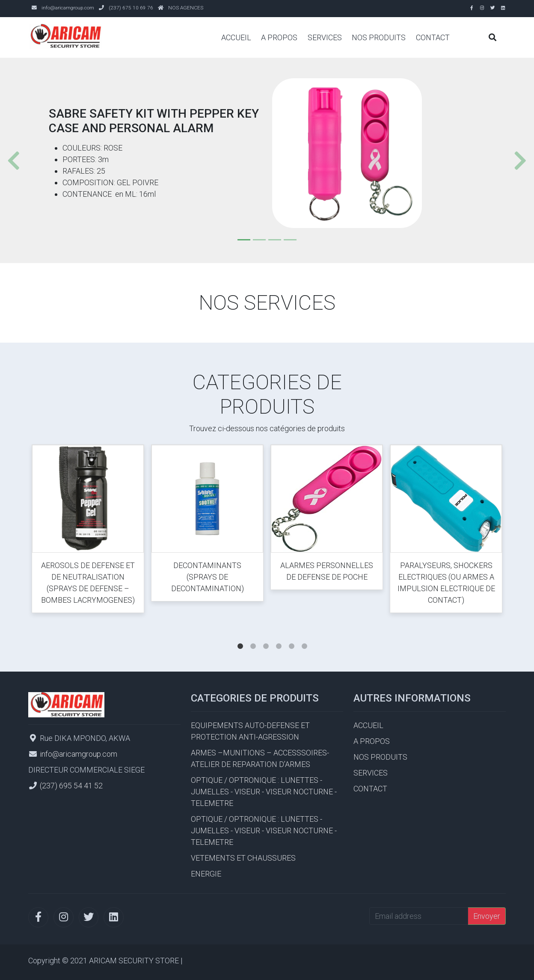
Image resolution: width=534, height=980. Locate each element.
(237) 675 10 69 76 (131, 8)
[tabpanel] (88, 530)
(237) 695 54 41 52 (71, 786)
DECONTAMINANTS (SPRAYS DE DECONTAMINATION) (208, 577)
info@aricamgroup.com (68, 8)
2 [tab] (253, 638)
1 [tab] (240, 638)
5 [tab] (291, 638)
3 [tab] (266, 638)
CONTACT (433, 37)
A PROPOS (279, 37)
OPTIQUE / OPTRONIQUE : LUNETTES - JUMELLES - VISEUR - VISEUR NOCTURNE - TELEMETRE (264, 792)
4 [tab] (279, 638)
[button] (10, 160)
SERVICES (325, 37)
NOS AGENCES (186, 8)
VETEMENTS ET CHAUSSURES (243, 858)
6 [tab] (304, 638)
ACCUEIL (236, 37)
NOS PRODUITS (379, 37)
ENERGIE (206, 874)
